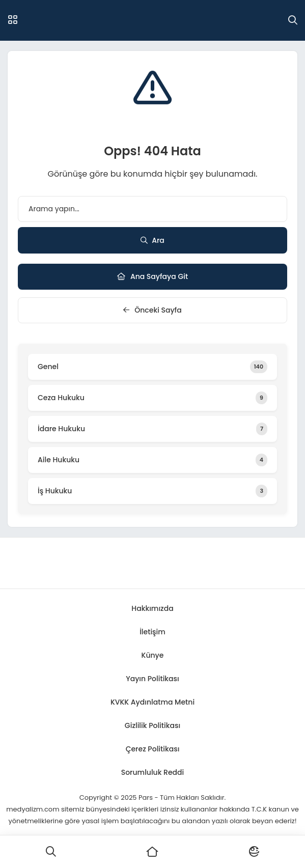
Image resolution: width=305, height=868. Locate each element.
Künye (153, 655)
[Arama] (293, 20)
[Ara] (51, 852)
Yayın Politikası (152, 679)
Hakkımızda (152, 608)
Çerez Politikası (153, 749)
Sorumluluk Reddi (153, 772)
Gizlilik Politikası (152, 725)
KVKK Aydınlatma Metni (152, 702)
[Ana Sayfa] (153, 852)
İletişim (152, 632)
